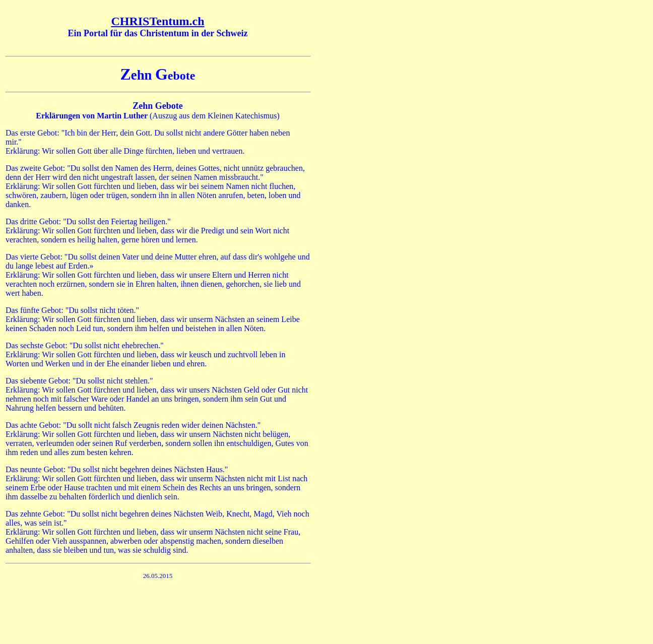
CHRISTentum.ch (157, 21)
